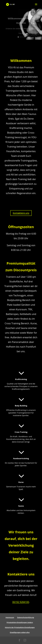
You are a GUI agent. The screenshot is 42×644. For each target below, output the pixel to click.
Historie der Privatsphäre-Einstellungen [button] (20, 627)
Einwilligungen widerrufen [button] (20, 632)
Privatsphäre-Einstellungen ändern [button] (20, 622)
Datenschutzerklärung (26, 617)
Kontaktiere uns (21, 213)
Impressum (10, 617)
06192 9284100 (21, 602)
